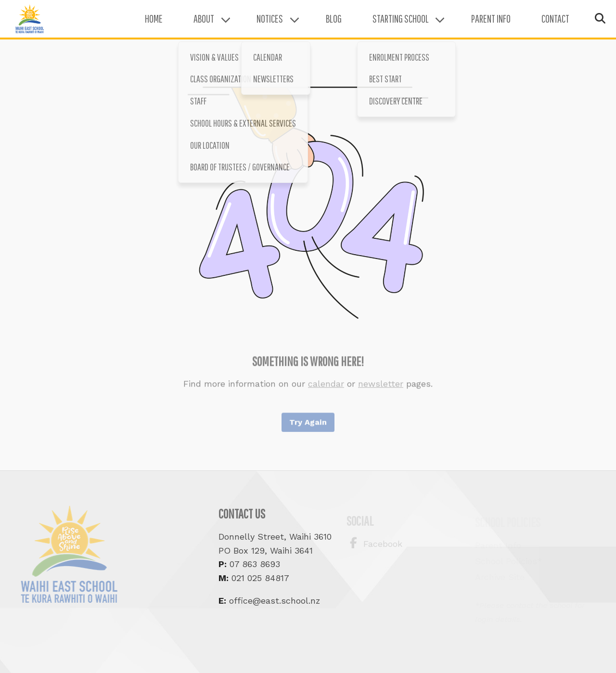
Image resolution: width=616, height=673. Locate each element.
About (185, 24)
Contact (536, 24)
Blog (314, 24)
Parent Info (472, 24)
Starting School (381, 24)
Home (135, 24)
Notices (250, 24)
